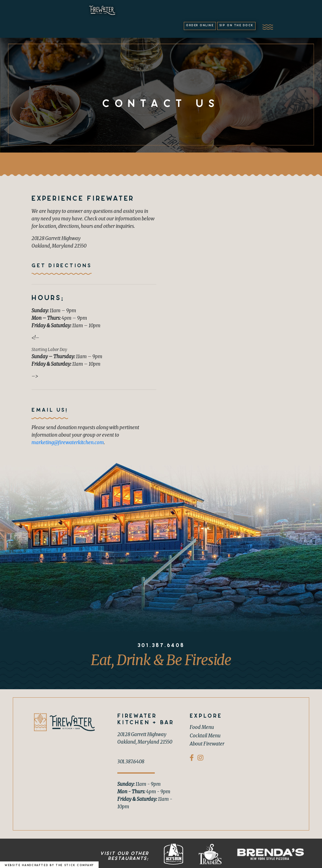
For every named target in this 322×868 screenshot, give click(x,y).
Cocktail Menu (205, 734)
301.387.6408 (161, 644)
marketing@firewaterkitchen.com (68, 441)
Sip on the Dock (262, 14)
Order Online (204, 14)
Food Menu (202, 726)
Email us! (50, 409)
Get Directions (62, 264)
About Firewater (207, 742)
